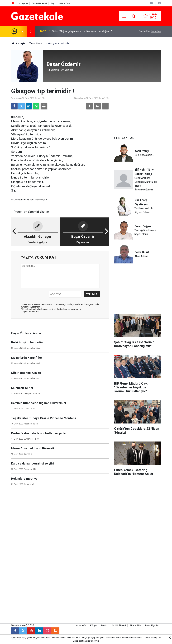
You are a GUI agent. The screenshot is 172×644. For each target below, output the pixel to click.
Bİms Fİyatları (152, 626)
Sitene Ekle (64, 3)
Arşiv (53, 3)
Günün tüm (150, 31)
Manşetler (23, 3)
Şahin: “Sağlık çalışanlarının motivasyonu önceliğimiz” (82, 31)
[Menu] (124, 16)
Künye (93, 626)
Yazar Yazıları (37, 43)
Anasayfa (18, 43)
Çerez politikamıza (81, 641)
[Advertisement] (138, 107)
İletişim (104, 626)
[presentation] (23, 31)
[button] (90, 106)
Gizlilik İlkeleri (119, 626)
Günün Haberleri (39, 3)
